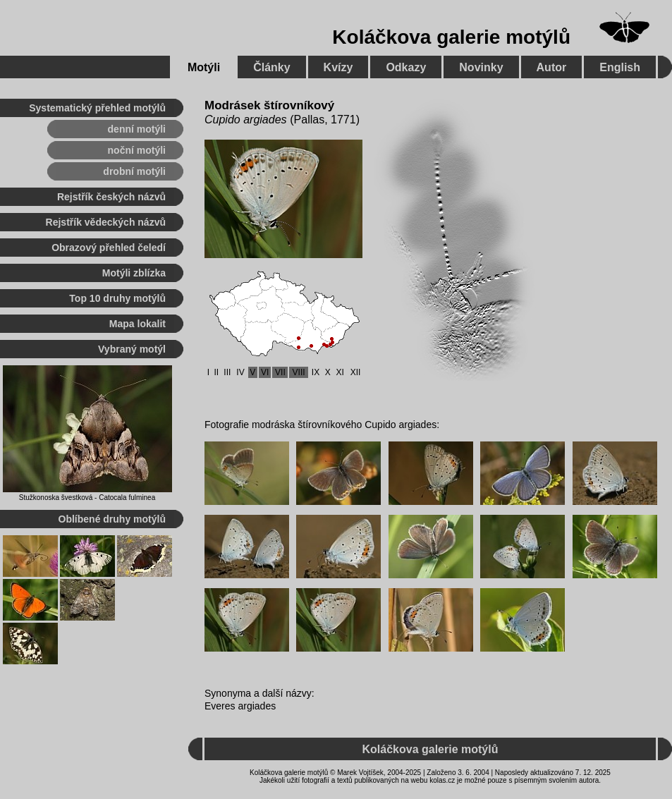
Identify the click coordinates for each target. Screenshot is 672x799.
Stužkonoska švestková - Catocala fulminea (87, 498)
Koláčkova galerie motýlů (451, 37)
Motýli (204, 67)
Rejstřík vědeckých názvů (106, 222)
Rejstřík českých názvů (111, 197)
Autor (552, 67)
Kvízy (338, 67)
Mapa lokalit (138, 324)
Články (271, 67)
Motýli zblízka (134, 273)
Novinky (481, 67)
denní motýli (137, 129)
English (620, 67)
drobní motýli (134, 171)
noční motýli (137, 150)
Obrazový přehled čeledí (109, 248)
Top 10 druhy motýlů (117, 298)
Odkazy (406, 67)
